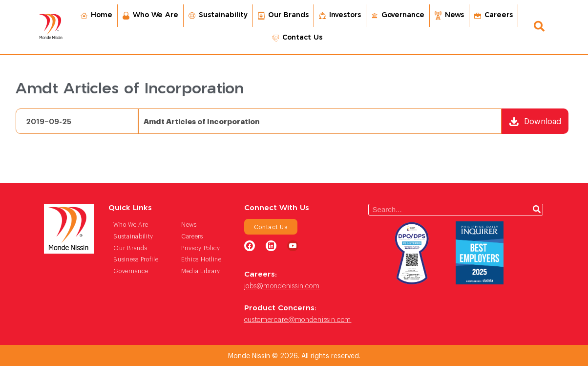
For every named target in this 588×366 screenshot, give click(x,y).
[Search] (537, 210)
